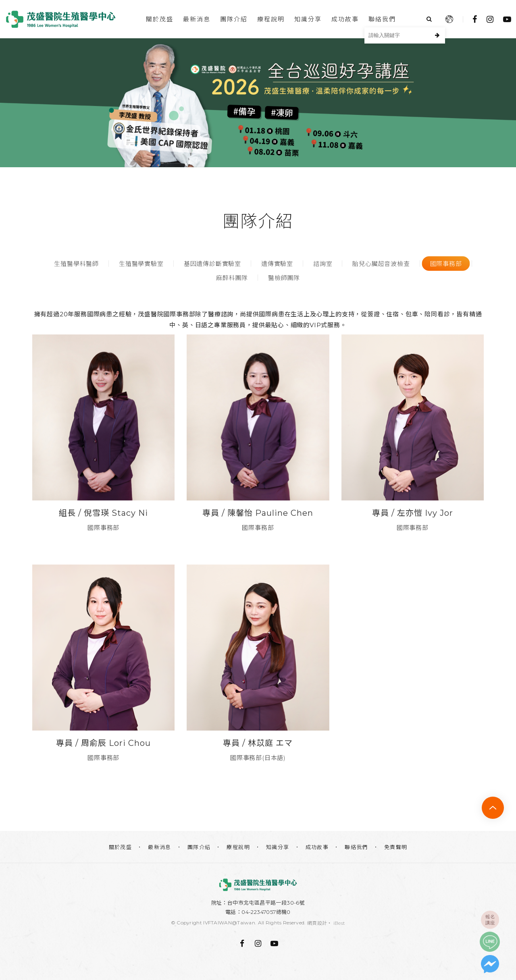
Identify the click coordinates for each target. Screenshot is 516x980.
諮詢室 (323, 264)
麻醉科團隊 (232, 278)
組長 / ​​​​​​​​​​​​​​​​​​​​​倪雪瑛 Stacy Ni (103, 513)
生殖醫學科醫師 (76, 264)
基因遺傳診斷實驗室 (212, 264)
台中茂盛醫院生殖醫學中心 (60, 19)
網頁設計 (317, 923)
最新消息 (197, 19)
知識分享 (308, 19)
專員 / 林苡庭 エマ (258, 743)
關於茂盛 (160, 19)
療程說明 (271, 19)
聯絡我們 (382, 19)
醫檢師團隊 (284, 278)
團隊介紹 (234, 19)
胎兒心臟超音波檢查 (381, 264)
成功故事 (345, 19)
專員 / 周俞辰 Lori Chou (103, 743)
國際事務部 (446, 264)
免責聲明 (396, 847)
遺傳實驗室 (277, 264)
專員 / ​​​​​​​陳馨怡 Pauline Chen (258, 513)
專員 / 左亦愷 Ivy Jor (413, 513)
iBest (339, 923)
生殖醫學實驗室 (141, 264)
